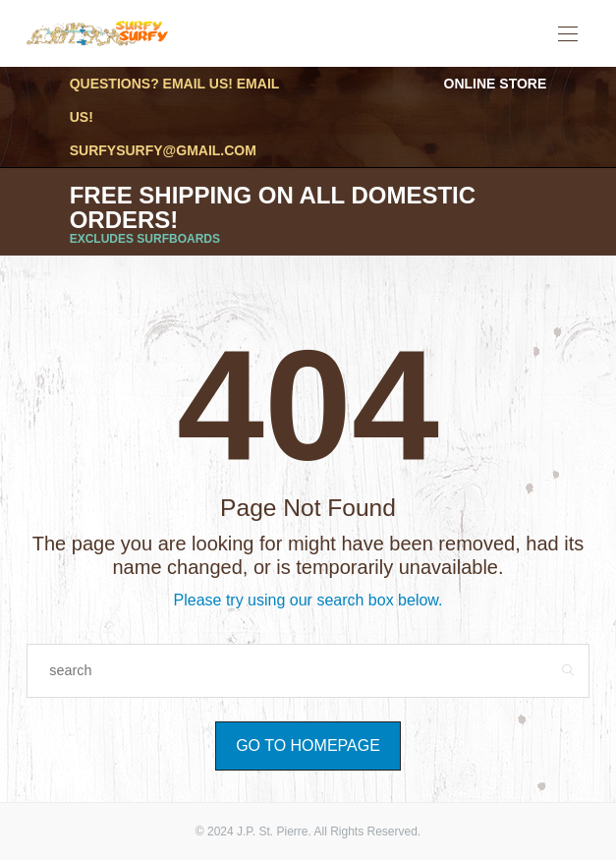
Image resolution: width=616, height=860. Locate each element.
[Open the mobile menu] (568, 35)
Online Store (496, 84)
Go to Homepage (308, 745)
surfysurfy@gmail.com (163, 150)
